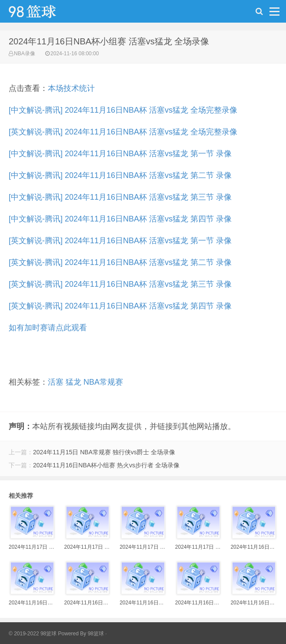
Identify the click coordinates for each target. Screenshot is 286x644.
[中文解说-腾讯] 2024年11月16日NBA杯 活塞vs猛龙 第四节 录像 (120, 219)
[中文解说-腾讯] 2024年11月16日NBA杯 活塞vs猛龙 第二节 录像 (120, 175)
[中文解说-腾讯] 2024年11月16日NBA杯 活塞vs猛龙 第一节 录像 (120, 154)
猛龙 (73, 382)
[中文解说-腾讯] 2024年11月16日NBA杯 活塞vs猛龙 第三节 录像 (120, 197)
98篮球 (96, 634)
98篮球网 (43, 13)
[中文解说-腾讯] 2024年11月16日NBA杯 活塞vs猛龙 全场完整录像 (123, 110)
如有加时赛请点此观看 (48, 328)
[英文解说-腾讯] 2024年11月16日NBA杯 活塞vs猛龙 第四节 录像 (120, 306)
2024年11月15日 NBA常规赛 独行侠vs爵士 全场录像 (104, 452)
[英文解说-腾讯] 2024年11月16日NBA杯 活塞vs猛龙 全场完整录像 (123, 132)
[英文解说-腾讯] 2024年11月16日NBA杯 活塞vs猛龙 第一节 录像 (120, 241)
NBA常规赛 (103, 382)
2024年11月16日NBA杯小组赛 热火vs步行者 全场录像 (106, 465)
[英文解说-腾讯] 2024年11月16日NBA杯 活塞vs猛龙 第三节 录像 (120, 284)
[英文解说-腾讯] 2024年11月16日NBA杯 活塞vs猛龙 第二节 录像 (120, 262)
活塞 (56, 382)
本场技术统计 (71, 88)
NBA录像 (25, 54)
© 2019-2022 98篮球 (33, 634)
